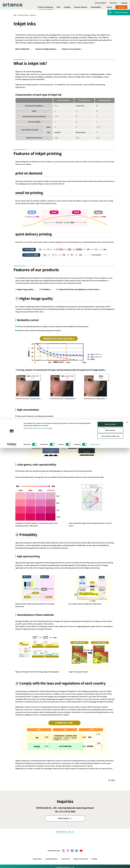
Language (124, 3)
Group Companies (101, 3)
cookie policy (41, 848)
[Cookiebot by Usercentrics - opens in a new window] (12, 864)
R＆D (58, 7)
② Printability (45, 289)
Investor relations (81, 7)
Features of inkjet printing (45, 49)
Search (109, 7)
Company (67, 7)
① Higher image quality (24, 289)
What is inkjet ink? (22, 49)
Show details (95, 864)
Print (113, 780)
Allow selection (110, 850)
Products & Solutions (46, 7)
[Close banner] (127, 842)
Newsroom (113, 3)
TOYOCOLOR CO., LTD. (64, 832)
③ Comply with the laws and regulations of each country (78, 289)
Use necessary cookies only (110, 856)
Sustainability (96, 7)
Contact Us (121, 7)
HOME (15, 15)
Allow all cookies (110, 844)
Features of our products (71, 49)
